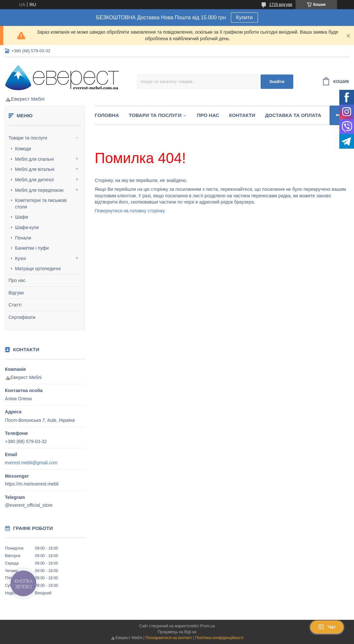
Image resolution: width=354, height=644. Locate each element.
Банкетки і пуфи (32, 248)
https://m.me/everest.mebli (32, 484)
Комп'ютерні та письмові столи (41, 204)
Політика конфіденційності (219, 638)
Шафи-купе (27, 227)
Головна (107, 115)
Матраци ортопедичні (38, 269)
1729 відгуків (281, 5)
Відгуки (16, 293)
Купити (244, 17)
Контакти (242, 115)
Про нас (17, 280)
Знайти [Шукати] (277, 82)
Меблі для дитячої (34, 180)
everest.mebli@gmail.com (31, 463)
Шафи (22, 217)
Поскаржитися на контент (169, 638)
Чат (327, 627)
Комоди (23, 149)
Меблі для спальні (34, 159)
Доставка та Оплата (293, 115)
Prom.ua (208, 626)
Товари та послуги (28, 138)
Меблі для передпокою (39, 190)
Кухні (20, 258)
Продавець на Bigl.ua (177, 632)
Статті (15, 305)
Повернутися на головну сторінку (130, 211)
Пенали (23, 238)
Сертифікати (22, 317)
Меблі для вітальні (35, 169)
